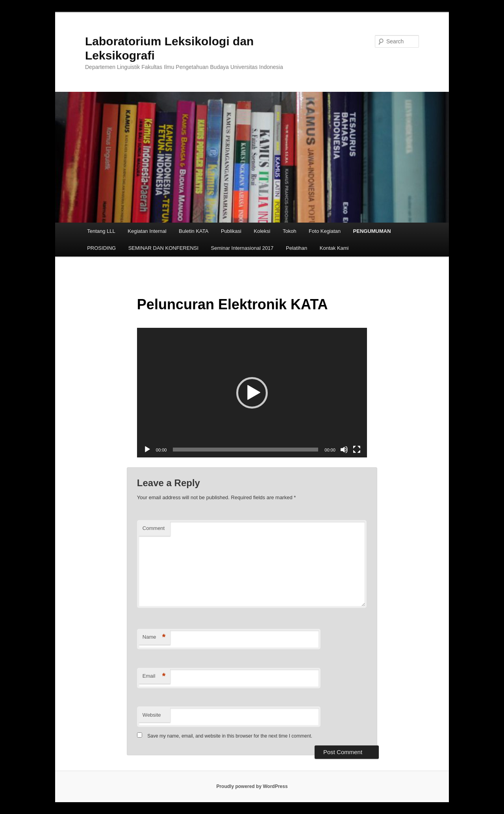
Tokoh (290, 231)
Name (154, 637)
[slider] (246, 450)
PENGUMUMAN (372, 231)
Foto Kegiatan (325, 231)
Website (152, 715)
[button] (252, 393)
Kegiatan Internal (147, 231)
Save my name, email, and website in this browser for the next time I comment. (230, 736)
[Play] (147, 450)
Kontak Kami (334, 248)
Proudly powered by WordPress (252, 786)
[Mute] (344, 450)
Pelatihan (296, 248)
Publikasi (231, 231)
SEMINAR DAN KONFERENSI (163, 248)
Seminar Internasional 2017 (242, 248)
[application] (252, 393)
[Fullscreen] (357, 450)
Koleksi (262, 231)
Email (154, 676)
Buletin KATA (194, 231)
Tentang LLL (101, 231)
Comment (154, 528)
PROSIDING (101, 248)
